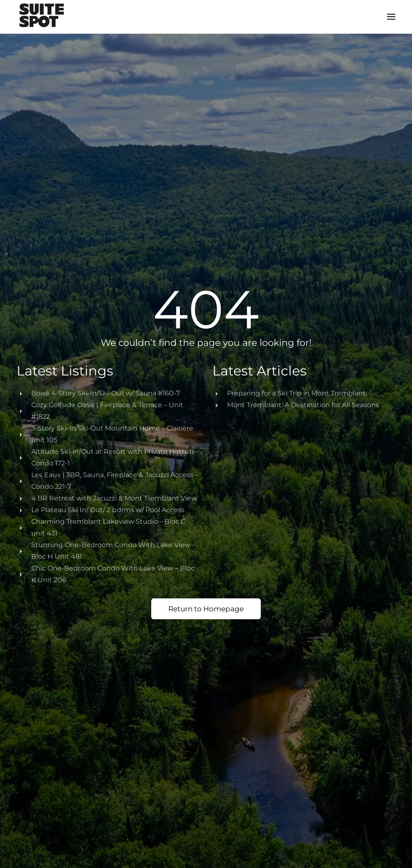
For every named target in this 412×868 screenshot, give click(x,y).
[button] (391, 17)
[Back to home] (42, 17)
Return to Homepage (206, 609)
